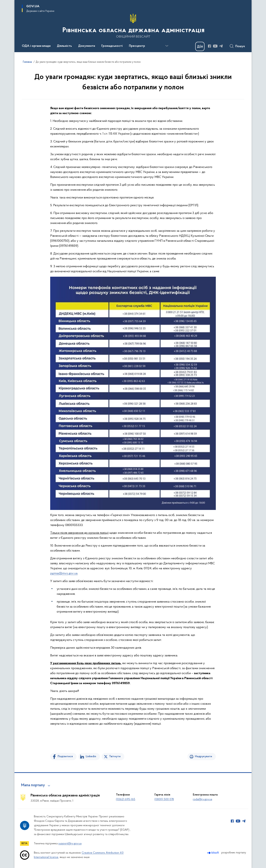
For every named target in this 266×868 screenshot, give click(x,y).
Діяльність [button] (64, 46)
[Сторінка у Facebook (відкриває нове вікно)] (210, 46)
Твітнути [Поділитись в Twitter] (115, 756)
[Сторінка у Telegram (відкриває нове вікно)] (221, 46)
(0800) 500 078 (164, 799)
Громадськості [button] (112, 46)
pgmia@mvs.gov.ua (64, 573)
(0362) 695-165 (126, 799)
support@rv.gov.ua (70, 844)
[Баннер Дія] (200, 46)
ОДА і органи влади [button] (36, 46)
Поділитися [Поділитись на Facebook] (65, 756)
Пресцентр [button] (137, 46)
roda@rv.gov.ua (202, 799)
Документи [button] (87, 46)
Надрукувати (203, 756)
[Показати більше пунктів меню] (167, 46)
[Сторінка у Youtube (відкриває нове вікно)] (215, 46)
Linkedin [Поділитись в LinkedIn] (91, 756)
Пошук (240, 46)
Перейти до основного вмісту (3, 2)
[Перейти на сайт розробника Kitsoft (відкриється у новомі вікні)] (213, 853)
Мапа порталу (33, 785)
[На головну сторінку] (133, 26)
